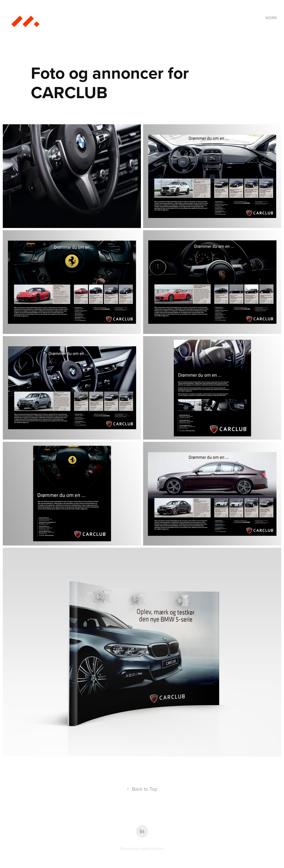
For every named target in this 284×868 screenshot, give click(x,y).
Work (271, 18)
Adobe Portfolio (152, 849)
